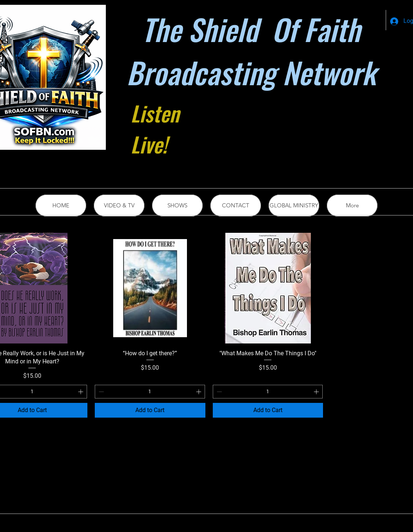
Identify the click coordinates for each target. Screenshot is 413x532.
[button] (294, 205)
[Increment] (81, 392)
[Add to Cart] (150, 410)
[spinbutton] (150, 392)
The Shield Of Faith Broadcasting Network (251, 51)
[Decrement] (100, 392)
